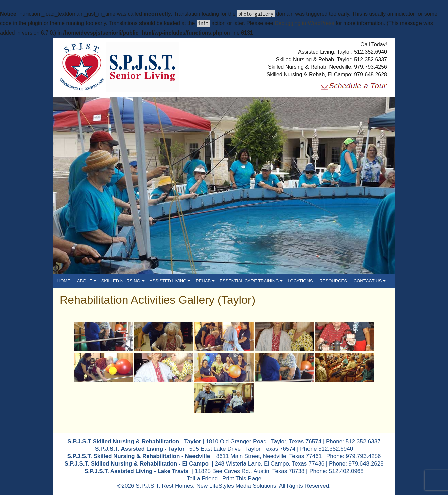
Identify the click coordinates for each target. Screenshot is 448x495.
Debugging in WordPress (304, 23)
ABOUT (87, 281)
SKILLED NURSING (123, 281)
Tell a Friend (202, 479)
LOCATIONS (300, 281)
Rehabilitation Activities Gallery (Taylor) (158, 300)
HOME (64, 281)
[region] (224, 185)
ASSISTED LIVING (170, 281)
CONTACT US (370, 281)
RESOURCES (333, 281)
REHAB (205, 281)
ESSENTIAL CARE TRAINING (251, 281)
